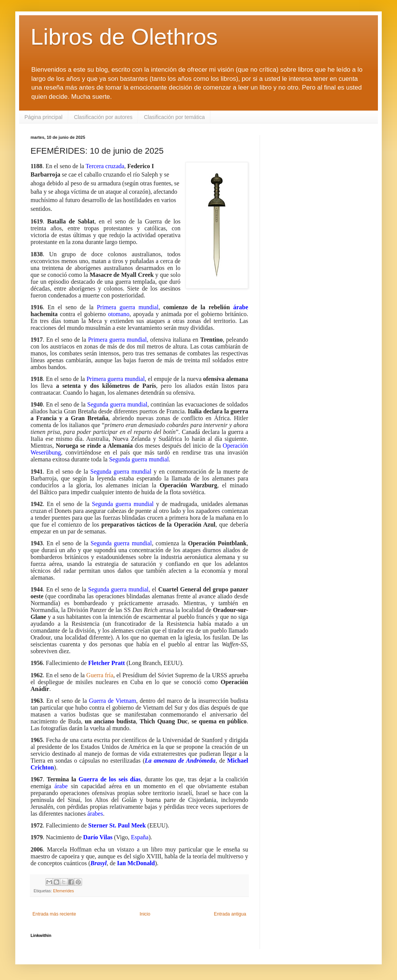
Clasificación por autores (103, 117)
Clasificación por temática (174, 117)
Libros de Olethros (124, 37)
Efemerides (64, 891)
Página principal (44, 117)
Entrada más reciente (54, 914)
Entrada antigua (230, 914)
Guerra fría (100, 675)
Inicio (145, 914)
